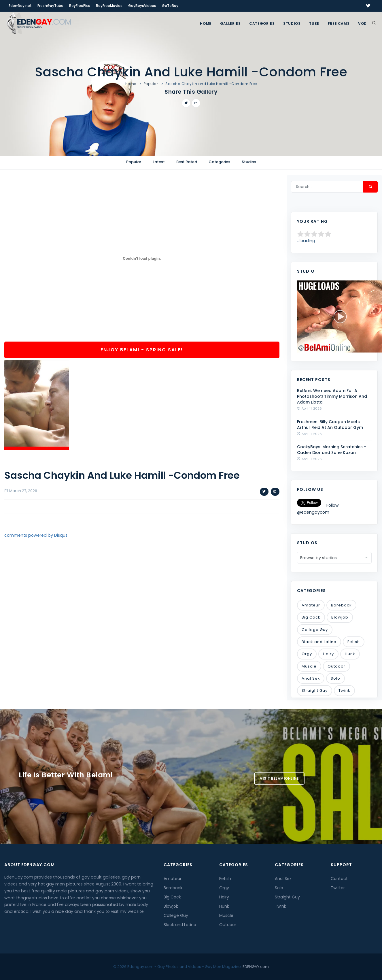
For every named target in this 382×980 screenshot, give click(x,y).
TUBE (314, 23)
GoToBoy (170, 6)
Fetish (354, 642)
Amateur (311, 605)
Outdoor (336, 666)
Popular (151, 84)
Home (206, 23)
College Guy (315, 630)
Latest (159, 162)
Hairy (328, 654)
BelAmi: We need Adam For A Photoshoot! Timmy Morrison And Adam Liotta (332, 396)
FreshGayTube (50, 6)
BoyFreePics (80, 6)
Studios (292, 23)
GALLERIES (230, 23)
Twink (344, 690)
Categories (262, 23)
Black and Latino (319, 642)
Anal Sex (311, 678)
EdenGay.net (20, 6)
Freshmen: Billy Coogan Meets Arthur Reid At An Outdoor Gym (330, 425)
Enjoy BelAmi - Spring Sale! (142, 350)
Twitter (338, 888)
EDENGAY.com (256, 967)
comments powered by (36, 535)
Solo (335, 678)
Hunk (350, 654)
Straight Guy (315, 690)
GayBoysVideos (142, 6)
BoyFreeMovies (109, 6)
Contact (339, 879)
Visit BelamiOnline (279, 778)
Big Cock (311, 617)
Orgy (307, 654)
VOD (362, 23)
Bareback (341, 605)
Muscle (309, 666)
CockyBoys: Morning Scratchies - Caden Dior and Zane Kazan (332, 450)
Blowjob (340, 617)
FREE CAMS (339, 23)
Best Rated (187, 162)
